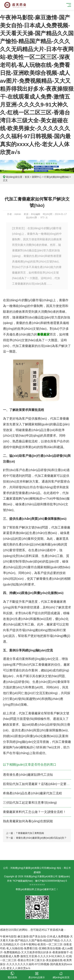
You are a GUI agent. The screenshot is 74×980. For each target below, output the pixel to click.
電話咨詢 (12, 975)
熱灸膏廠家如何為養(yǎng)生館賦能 (28, 821)
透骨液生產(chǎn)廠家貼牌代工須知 (28, 775)
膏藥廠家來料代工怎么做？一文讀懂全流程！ (35, 812)
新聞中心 (37, 177)
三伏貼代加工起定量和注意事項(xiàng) (30, 803)
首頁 (27, 177)
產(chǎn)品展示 (37, 975)
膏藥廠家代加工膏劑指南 (31, 833)
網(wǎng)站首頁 (61, 975)
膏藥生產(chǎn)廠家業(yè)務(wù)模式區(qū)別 (40, 838)
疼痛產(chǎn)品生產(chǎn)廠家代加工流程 (32, 793)
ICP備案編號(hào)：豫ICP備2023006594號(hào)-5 (40, 881)
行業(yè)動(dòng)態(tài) (56, 177)
